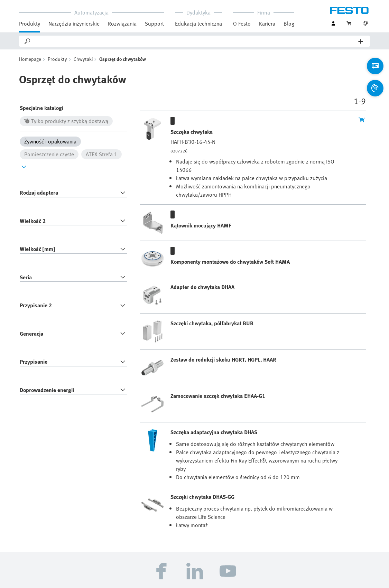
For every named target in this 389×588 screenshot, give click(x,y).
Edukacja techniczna (198, 24)
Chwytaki (83, 59)
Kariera (267, 24)
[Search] (195, 41)
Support (154, 24)
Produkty (30, 24)
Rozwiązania (122, 24)
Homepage (30, 59)
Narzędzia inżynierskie (74, 24)
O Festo (242, 24)
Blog (289, 24)
